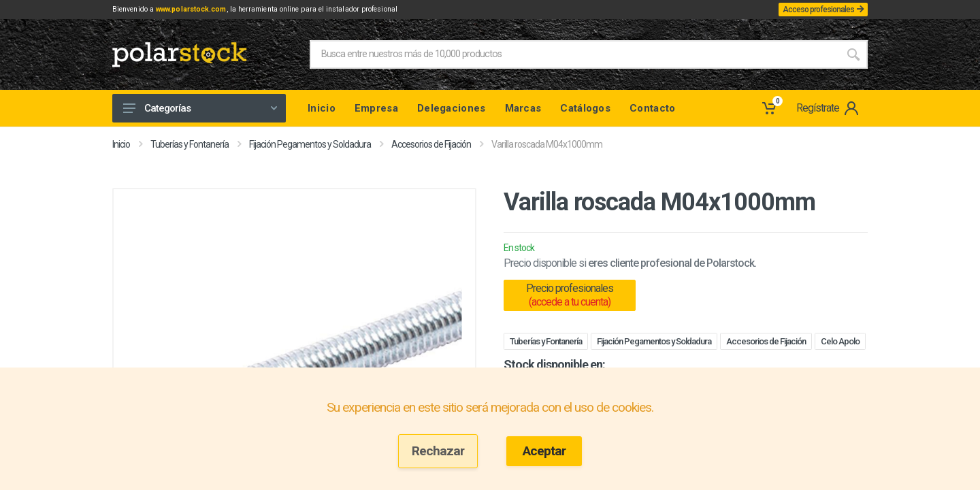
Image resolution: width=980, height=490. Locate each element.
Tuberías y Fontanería (190, 147)
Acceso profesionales (816, 11)
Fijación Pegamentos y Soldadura (310, 147)
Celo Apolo (840, 344)
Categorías (200, 111)
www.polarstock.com (218, 11)
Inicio (121, 147)
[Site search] (574, 57)
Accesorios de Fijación (431, 147)
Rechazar (438, 451)
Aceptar (544, 451)
